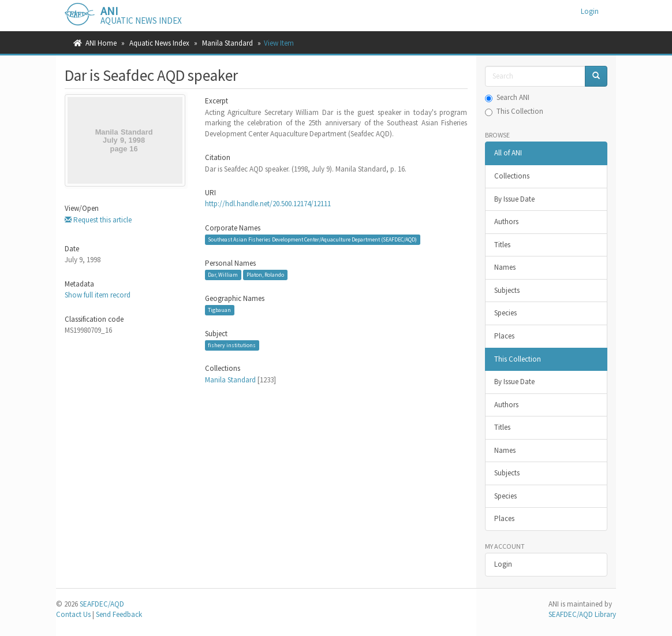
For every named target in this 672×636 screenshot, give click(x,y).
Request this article (98, 220)
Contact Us (73, 614)
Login (503, 564)
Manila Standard (227, 43)
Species (505, 313)
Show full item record (98, 295)
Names (505, 267)
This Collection (514, 111)
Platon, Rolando (265, 275)
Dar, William (223, 275)
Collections (512, 176)
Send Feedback (119, 614)
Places (504, 336)
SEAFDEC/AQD (102, 604)
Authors (506, 222)
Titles (502, 245)
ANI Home (101, 43)
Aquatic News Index (159, 43)
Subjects (507, 290)
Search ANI (507, 97)
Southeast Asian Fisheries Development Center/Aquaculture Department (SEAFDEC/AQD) (312, 239)
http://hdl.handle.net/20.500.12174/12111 (268, 204)
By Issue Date (514, 199)
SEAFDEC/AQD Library (582, 614)
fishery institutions (232, 345)
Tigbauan (219, 310)
